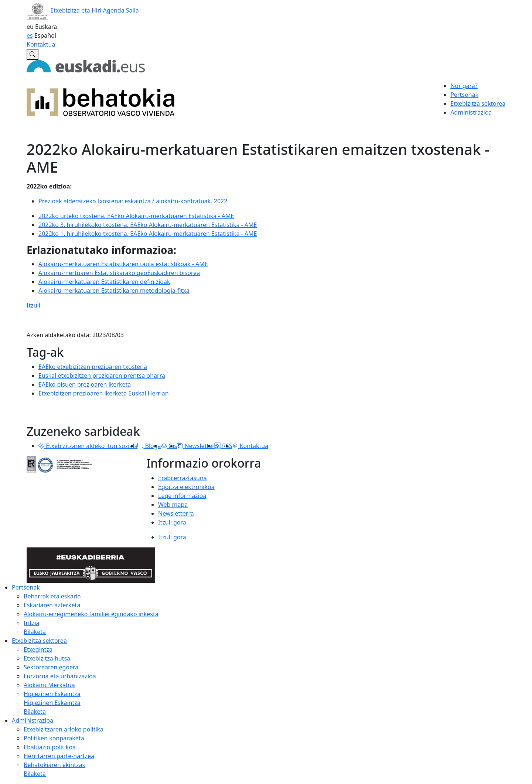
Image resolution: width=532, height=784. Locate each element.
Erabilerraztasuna (183, 478)
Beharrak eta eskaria (52, 596)
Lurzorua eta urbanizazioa (60, 676)
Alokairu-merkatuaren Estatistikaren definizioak (104, 282)
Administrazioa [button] (471, 112)
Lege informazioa (182, 496)
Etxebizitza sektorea (39, 641)
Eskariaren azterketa (52, 605)
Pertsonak (26, 587)
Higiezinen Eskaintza (52, 694)
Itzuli (33, 305)
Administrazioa (33, 720)
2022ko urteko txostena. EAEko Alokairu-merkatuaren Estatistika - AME (136, 216)
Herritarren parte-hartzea (59, 756)
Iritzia (32, 623)
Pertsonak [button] (464, 95)
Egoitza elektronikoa (186, 487)
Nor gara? (464, 86)
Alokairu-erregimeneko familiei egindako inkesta (91, 614)
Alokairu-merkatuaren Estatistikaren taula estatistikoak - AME (123, 264)
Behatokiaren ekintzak (54, 765)
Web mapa (173, 505)
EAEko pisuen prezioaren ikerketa (85, 384)
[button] (41, 446)
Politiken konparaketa (54, 738)
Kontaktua (41, 44)
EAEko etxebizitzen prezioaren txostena (93, 367)
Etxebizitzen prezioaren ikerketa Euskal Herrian (104, 393)
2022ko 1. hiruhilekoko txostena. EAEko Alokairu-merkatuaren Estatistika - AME (148, 234)
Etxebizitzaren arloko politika (64, 729)
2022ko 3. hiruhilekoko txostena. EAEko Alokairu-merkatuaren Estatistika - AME (148, 225)
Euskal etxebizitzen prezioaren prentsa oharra (102, 376)
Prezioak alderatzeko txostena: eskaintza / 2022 (133, 201)
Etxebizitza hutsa (47, 658)
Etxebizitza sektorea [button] (478, 103)
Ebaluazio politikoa (50, 747)
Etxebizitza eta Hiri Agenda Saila (83, 10)
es (30, 35)
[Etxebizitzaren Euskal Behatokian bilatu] (33, 54)
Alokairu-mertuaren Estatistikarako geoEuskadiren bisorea (119, 273)
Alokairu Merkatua (49, 685)
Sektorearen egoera (51, 667)
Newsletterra (176, 513)
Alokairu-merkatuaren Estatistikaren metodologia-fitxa (114, 291)
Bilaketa (35, 632)
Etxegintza (38, 649)
